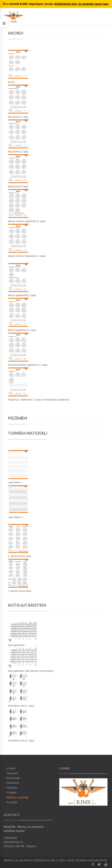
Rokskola (13, 783)
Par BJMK (13, 778)
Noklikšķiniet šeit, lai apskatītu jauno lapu (81, 4)
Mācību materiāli (18, 797)
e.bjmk (11, 768)
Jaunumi (12, 773)
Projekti (12, 792)
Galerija (12, 788)
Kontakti (12, 802)
